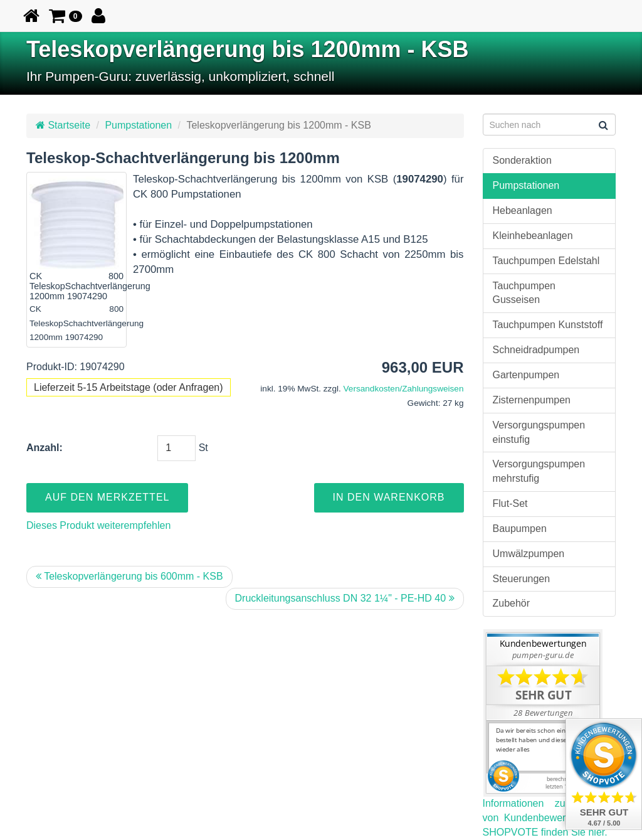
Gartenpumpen (526, 375)
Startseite (63, 125)
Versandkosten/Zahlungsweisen (404, 389)
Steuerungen (522, 579)
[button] (66, 16)
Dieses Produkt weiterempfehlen (98, 525)
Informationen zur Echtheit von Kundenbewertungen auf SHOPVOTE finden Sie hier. (550, 818)
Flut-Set (510, 503)
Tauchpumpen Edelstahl (546, 261)
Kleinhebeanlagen (533, 236)
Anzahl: (45, 448)
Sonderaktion (522, 160)
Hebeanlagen (523, 210)
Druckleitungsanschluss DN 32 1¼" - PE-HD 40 (345, 598)
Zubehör (512, 603)
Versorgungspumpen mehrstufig (539, 471)
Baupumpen (520, 529)
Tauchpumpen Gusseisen (524, 293)
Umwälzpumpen (529, 554)
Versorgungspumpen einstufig (539, 432)
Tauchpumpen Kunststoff (548, 325)
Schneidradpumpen (536, 350)
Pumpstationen (138, 125)
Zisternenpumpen (532, 400)
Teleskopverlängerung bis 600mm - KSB (129, 576)
